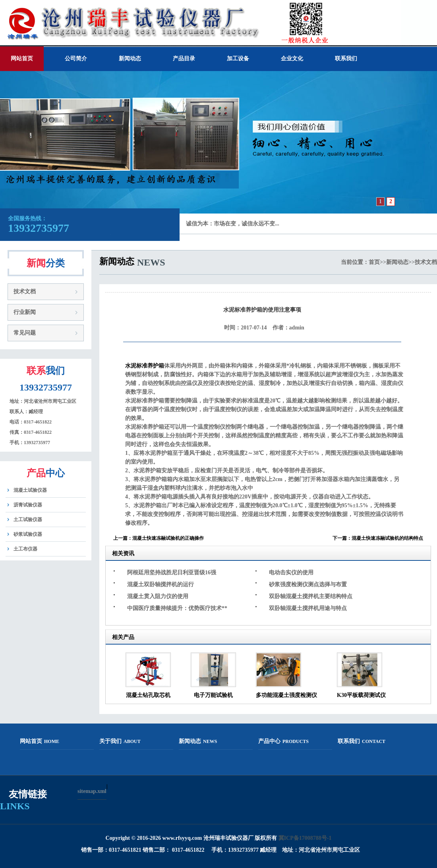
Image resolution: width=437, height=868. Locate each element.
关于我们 (120, 741)
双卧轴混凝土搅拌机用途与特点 (308, 608)
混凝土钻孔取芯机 (148, 695)
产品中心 (283, 741)
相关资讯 (123, 553)
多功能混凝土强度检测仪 (286, 695)
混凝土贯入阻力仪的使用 (158, 596)
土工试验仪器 (28, 520)
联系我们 (346, 59)
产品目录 (184, 59)
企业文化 (292, 59)
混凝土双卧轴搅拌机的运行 (160, 584)
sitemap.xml (92, 791)
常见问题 (25, 333)
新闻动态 (130, 59)
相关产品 (123, 637)
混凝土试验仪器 (30, 490)
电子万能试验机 (213, 695)
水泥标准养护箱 (145, 366)
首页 (374, 262)
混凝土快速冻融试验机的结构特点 (387, 538)
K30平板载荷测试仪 (361, 695)
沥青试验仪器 (28, 505)
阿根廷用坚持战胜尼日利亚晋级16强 (172, 573)
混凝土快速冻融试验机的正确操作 (168, 538)
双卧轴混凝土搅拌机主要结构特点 (311, 596)
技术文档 (25, 292)
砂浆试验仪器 (28, 534)
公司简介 (76, 59)
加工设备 (238, 59)
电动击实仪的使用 (291, 573)
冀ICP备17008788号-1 (305, 838)
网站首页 (22, 59)
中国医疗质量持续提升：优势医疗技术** (177, 608)
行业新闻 (25, 312)
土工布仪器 (25, 549)
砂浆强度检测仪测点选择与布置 (308, 584)
